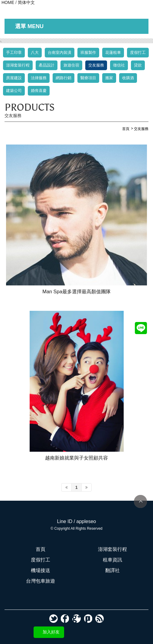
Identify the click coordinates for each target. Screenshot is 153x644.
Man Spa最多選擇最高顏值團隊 (76, 291)
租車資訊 (112, 560)
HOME (8, 2)
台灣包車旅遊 (41, 581)
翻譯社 (112, 570)
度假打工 (138, 52)
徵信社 (119, 65)
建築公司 (14, 91)
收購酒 (128, 78)
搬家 (109, 78)
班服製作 (88, 52)
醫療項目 (88, 78)
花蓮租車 (113, 52)
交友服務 (96, 65)
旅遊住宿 (71, 65)
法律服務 (39, 78)
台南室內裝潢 (60, 52)
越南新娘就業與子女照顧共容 (76, 458)
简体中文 (26, 2)
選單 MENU (29, 26)
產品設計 (47, 65)
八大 (35, 52)
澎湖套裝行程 (18, 65)
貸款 (138, 65)
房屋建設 (14, 78)
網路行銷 (63, 78)
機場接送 (41, 570)
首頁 (41, 549)
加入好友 (51, 632)
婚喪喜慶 (39, 91)
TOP (140, 501)
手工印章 (14, 52)
